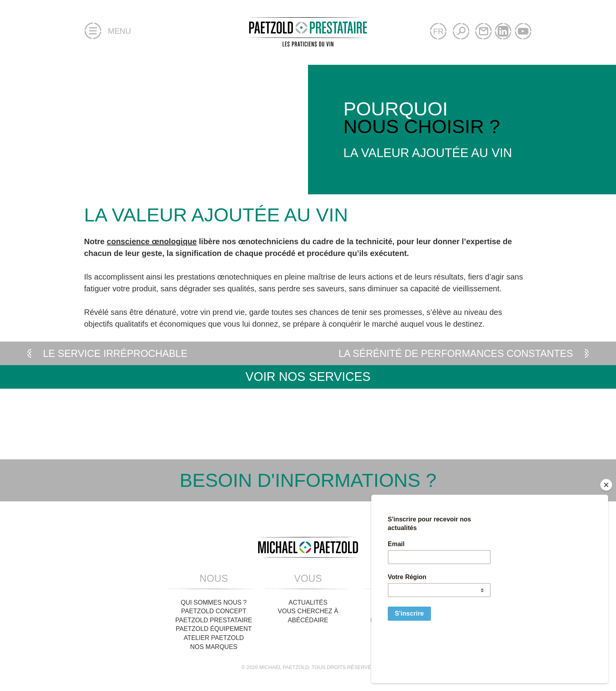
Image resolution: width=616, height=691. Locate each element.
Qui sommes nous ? (214, 602)
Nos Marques (214, 647)
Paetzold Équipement (214, 629)
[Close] (606, 531)
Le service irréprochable (105, 353)
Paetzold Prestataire (214, 620)
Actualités (308, 602)
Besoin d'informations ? (308, 480)
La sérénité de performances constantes (466, 353)
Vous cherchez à (308, 611)
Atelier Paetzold (214, 638)
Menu (107, 32)
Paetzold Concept (214, 611)
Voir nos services (308, 377)
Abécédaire (308, 620)
